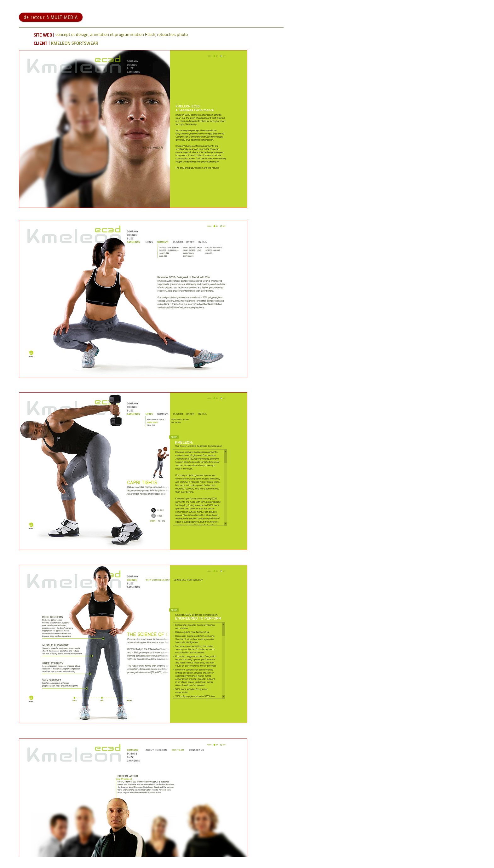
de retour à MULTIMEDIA (51, 29)
